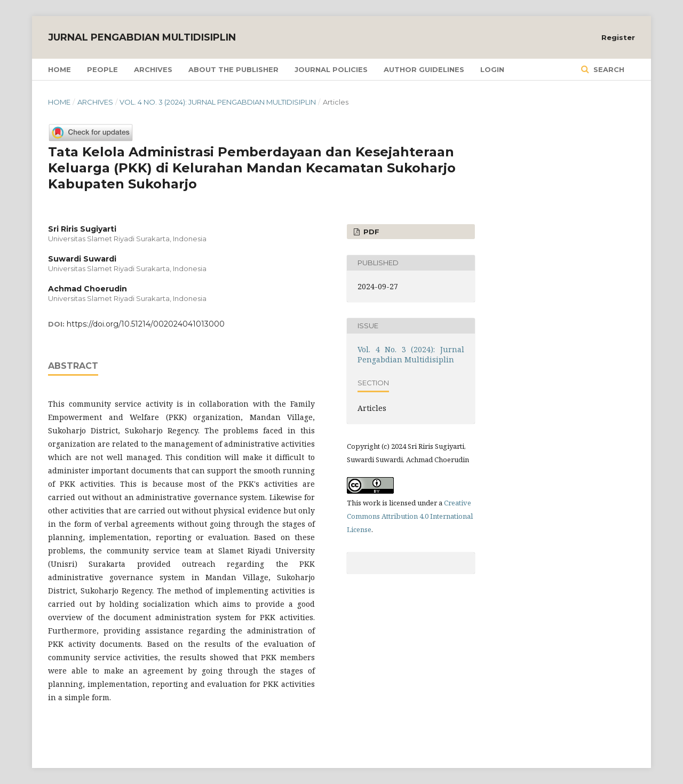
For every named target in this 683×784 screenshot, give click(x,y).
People (102, 69)
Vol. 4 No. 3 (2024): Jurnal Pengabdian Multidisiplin (218, 102)
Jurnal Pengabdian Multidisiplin (142, 37)
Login (492, 69)
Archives (153, 69)
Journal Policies (331, 69)
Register (618, 37)
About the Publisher (233, 69)
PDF (370, 232)
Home (59, 69)
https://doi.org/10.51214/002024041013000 (146, 324)
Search (608, 69)
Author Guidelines (424, 69)
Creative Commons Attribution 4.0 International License (410, 516)
